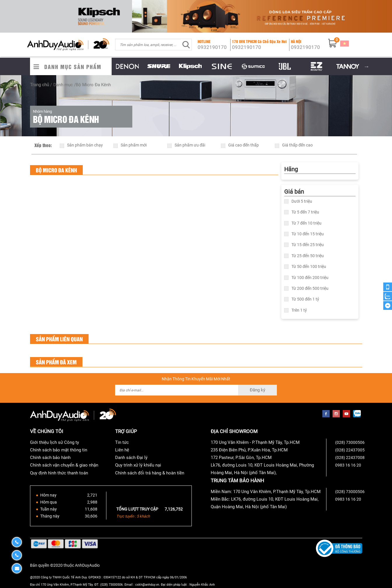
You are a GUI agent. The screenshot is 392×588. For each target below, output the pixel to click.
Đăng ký (257, 390)
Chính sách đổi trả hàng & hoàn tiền (150, 473)
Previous (107, 66)
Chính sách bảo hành (50, 458)
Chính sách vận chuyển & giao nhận (64, 465)
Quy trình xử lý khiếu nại (138, 465)
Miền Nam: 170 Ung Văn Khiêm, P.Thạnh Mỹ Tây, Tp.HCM (266, 492)
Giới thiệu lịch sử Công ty (55, 442)
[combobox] (148, 45)
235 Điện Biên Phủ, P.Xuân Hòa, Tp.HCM (249, 450)
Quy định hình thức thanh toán (59, 473)
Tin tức (122, 442)
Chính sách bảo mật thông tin (59, 450)
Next (367, 66)
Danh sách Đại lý (131, 458)
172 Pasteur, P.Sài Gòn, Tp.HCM (241, 458)
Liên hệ (122, 450)
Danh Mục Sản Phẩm (73, 67)
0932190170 (212, 47)
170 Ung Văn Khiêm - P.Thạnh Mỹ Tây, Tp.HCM (255, 442)
